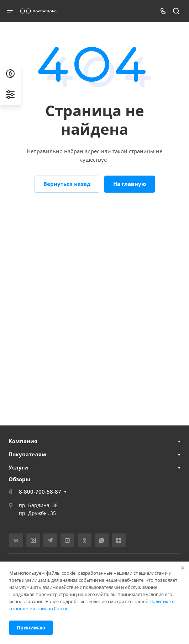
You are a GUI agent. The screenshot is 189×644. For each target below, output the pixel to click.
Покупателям (27, 454)
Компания (23, 441)
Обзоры (19, 479)
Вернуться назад (67, 184)
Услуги (18, 467)
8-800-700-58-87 (40, 492)
